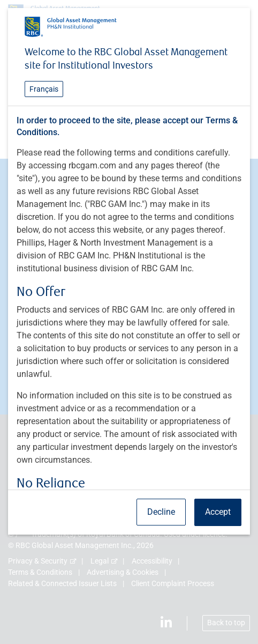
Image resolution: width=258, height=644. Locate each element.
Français (44, 89)
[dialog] (129, 322)
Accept (218, 512)
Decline (161, 512)
